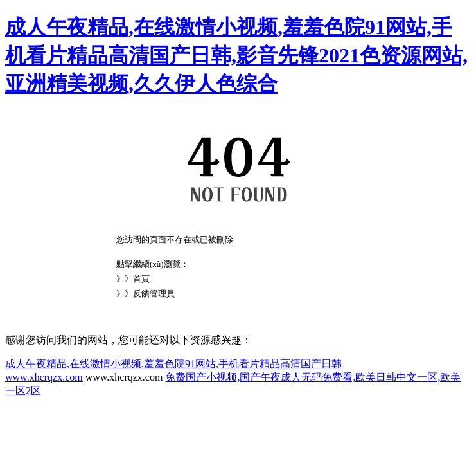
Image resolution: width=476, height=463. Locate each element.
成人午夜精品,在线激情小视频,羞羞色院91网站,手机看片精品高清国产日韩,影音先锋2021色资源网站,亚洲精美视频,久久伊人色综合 (236, 55)
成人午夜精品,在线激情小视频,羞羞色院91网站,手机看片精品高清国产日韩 (173, 364)
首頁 (141, 279)
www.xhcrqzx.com (44, 377)
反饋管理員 (154, 294)
